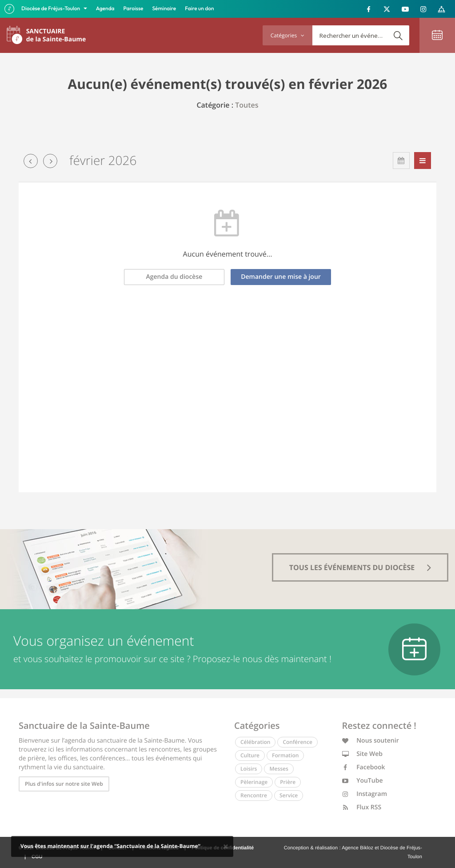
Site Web (363, 754)
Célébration (255, 742)
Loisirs (249, 769)
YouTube (363, 781)
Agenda (105, 9)
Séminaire (164, 9)
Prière (288, 782)
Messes (279, 769)
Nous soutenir (371, 741)
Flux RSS (362, 807)
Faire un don (199, 9)
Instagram (365, 794)
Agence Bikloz (357, 848)
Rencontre (254, 795)
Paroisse (134, 9)
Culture (250, 755)
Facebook (364, 767)
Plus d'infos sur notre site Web (64, 784)
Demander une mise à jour (281, 277)
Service (289, 795)
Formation (285, 755)
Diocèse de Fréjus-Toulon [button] (51, 9)
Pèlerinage (254, 782)
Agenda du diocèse (174, 277)
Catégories (287, 35)
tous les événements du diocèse (360, 567)
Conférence (297, 742)
